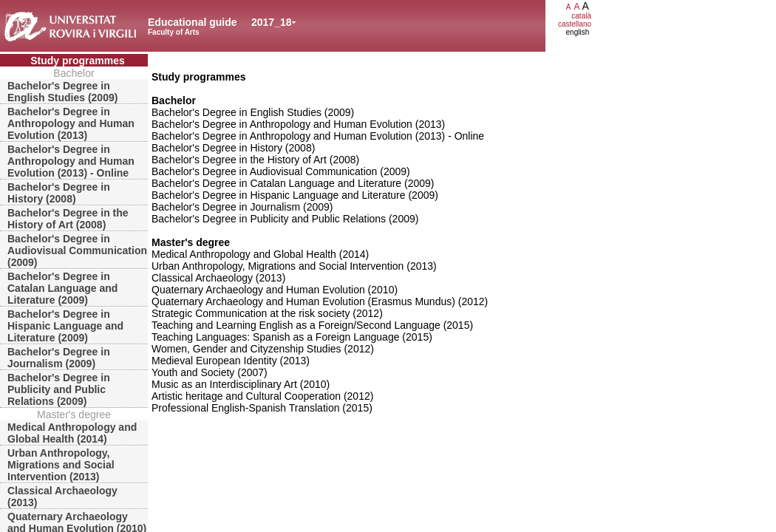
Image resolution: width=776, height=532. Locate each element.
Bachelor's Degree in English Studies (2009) (62, 92)
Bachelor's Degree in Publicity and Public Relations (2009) (59, 389)
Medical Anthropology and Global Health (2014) (72, 433)
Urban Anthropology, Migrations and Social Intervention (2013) (61, 465)
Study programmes (78, 61)
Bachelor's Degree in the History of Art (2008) (68, 219)
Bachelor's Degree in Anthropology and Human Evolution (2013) (71, 123)
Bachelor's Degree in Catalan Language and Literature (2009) (62, 288)
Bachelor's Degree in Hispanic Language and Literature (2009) (65, 326)
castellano (575, 24)
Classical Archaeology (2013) (62, 497)
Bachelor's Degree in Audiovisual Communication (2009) (77, 250)
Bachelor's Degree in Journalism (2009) (59, 358)
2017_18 (272, 22)
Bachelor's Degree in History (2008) (59, 193)
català (581, 16)
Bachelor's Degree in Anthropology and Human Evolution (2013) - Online (71, 161)
